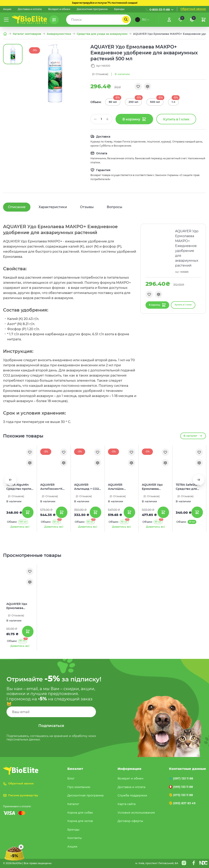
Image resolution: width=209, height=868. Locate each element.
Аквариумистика (59, 34)
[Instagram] (184, 863)
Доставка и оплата (30, 9)
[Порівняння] (192, 20)
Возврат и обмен (59, 9)
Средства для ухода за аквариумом (102, 34)
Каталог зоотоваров (27, 34)
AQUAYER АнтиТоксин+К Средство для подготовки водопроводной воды (53, 487)
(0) (100, 74)
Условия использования (136, 813)
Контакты (74, 838)
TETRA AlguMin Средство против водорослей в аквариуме (20, 487)
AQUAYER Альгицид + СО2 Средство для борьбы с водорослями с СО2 (86, 487)
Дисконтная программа (92, 9)
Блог (71, 778)
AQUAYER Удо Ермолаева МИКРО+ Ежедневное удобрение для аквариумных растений (154, 487)
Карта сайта (127, 804)
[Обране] (181, 20)
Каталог (73, 804)
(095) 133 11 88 (183, 787)
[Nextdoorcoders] (203, 863)
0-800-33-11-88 (160, 10)
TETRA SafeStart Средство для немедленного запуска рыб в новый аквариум (189, 487)
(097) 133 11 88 (183, 778)
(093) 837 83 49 (184, 803)
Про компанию (79, 787)
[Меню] (6, 20)
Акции (7, 9)
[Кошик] (203, 20)
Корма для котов (80, 821)
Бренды (119, 9)
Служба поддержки (132, 795)
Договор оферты (130, 821)
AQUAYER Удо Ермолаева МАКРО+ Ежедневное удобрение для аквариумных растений (18, 606)
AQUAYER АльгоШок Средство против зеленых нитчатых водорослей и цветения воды (121, 487)
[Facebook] (194, 863)
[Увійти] (169, 20)
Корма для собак (80, 813)
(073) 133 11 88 (183, 795)
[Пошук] (126, 19)
